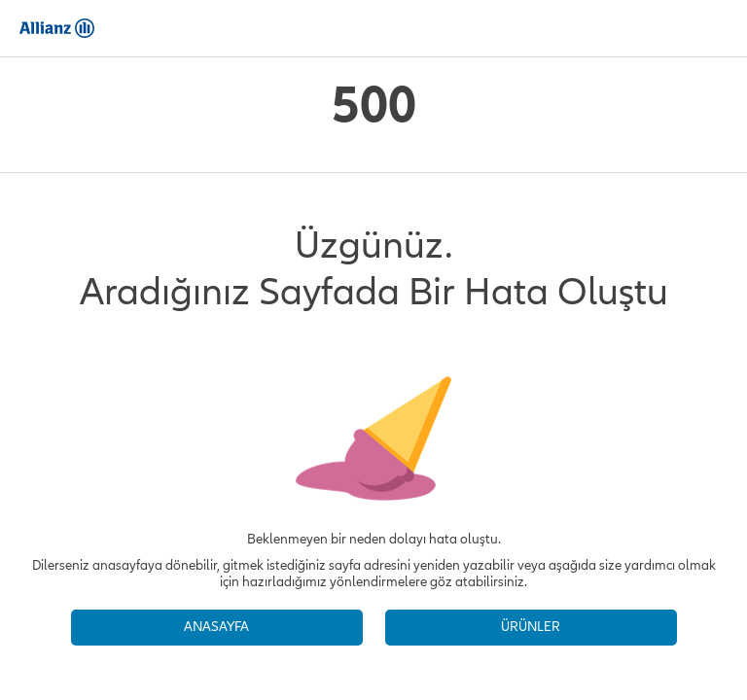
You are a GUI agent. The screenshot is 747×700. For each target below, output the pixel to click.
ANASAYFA (216, 627)
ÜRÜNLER (531, 627)
